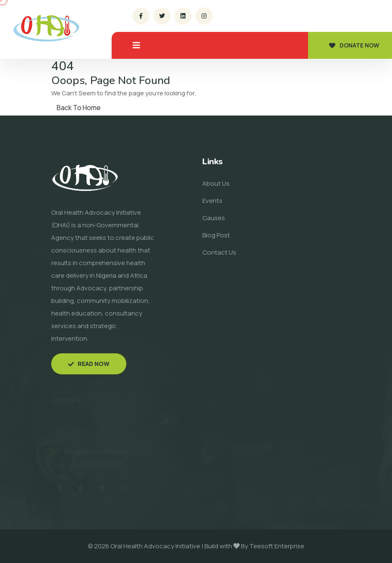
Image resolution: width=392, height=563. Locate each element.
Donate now (354, 45)
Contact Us (219, 252)
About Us (216, 183)
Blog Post (216, 235)
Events (212, 201)
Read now (89, 364)
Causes (214, 218)
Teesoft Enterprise (277, 546)
